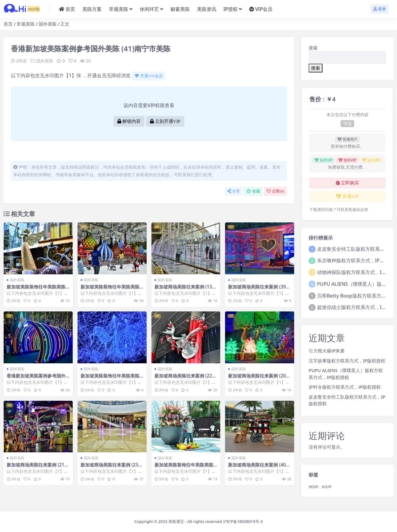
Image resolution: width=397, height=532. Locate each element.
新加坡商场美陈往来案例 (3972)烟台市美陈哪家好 (258, 289)
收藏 (253, 191)
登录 (380, 9)
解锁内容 (129, 121)
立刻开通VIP (165, 121)
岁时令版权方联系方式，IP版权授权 (345, 387)
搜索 (313, 48)
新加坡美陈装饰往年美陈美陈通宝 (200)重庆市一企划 (184, 467)
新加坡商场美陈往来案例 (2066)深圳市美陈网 (258, 378)
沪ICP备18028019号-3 (243, 521)
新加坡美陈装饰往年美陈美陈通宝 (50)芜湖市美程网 (36, 289)
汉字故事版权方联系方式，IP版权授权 (347, 361)
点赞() (275, 191)
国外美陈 (48, 24)
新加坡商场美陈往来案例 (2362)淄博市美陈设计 (111, 467)
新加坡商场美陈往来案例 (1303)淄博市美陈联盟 (185, 289)
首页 (8, 24)
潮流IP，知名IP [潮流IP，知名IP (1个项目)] (320, 487)
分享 (234, 191)
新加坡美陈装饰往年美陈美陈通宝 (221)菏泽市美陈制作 (110, 378)
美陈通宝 (176, 521)
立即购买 (347, 183)
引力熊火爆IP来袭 (327, 351)
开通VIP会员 (148, 76)
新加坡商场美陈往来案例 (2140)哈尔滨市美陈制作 (37, 467)
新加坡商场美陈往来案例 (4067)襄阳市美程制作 (258, 467)
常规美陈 (26, 24)
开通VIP (347, 196)
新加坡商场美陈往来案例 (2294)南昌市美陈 (185, 378)
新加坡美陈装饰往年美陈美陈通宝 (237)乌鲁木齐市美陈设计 (111, 289)
